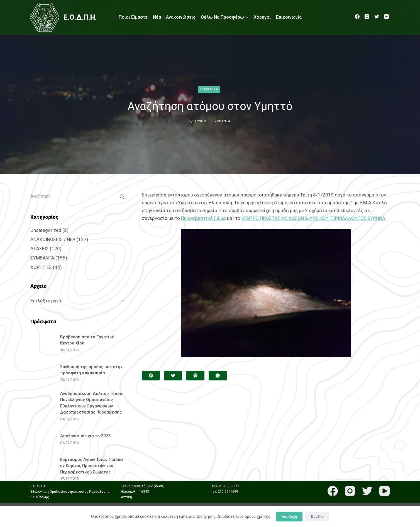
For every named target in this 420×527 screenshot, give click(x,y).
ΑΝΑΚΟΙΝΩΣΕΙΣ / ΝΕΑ (53, 239)
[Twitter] (377, 17)
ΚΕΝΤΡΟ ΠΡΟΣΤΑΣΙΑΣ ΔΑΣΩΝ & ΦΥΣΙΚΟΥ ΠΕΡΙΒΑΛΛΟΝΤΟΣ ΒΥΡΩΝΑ (313, 218)
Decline (317, 517)
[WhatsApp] (218, 376)
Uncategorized (46, 230)
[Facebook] (357, 17)
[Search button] (122, 196)
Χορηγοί (262, 17)
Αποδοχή (289, 517)
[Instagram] (367, 17)
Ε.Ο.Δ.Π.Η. (80, 17)
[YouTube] (386, 17)
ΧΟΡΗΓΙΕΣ (41, 267)
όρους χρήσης (258, 516)
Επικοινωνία (289, 17)
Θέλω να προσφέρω (225, 17)
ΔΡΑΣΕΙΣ (40, 249)
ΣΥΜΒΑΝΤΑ (209, 89)
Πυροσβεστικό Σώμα (203, 218)
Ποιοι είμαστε (133, 17)
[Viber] (195, 376)
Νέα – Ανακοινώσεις (174, 17)
